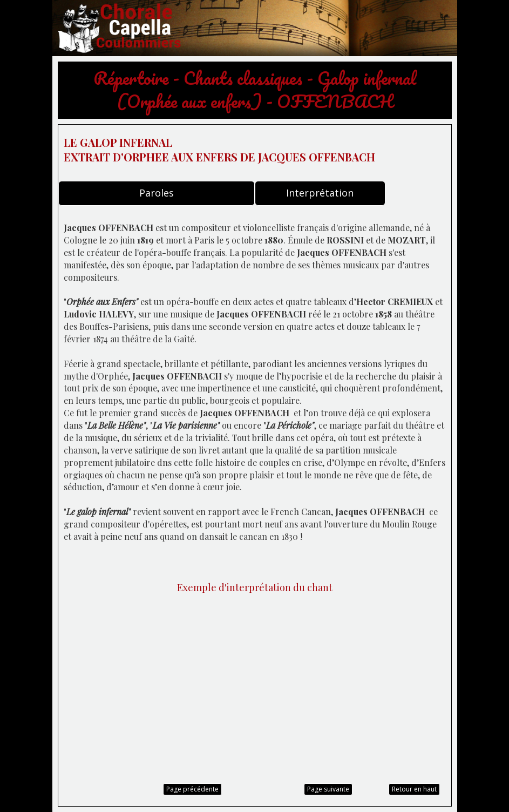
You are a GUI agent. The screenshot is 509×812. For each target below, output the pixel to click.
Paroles (157, 193)
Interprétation (320, 193)
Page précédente (192, 789)
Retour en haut (414, 789)
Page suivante (328, 789)
